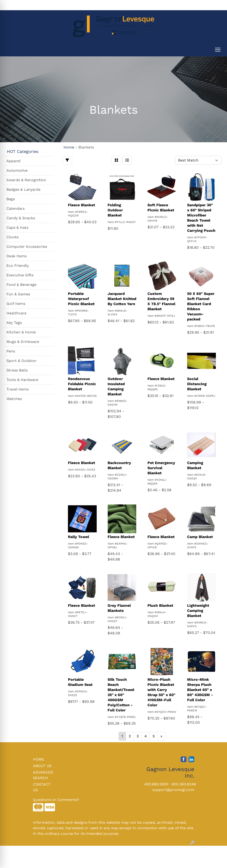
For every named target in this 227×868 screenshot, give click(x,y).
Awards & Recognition (26, 180)
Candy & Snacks (21, 218)
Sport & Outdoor (22, 361)
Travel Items (18, 389)
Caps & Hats (17, 227)
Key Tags (14, 323)
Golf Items (16, 304)
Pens (11, 351)
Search (160, 5)
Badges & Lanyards (23, 189)
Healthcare (16, 313)
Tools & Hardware (22, 380)
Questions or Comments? (56, 800)
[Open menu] (218, 50)
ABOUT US (42, 766)
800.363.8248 (184, 784)
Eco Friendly (18, 266)
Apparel (14, 161)
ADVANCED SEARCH (43, 775)
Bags (11, 199)
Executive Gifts (20, 275)
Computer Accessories (27, 247)
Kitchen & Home (21, 332)
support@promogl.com (173, 790)
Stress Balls (17, 370)
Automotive (17, 170)
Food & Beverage (21, 285)
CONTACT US (42, 787)
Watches (14, 399)
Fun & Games (18, 294)
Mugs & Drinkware (23, 342)
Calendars (16, 208)
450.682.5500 (156, 784)
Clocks (13, 237)
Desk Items (17, 256)
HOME (38, 759)
